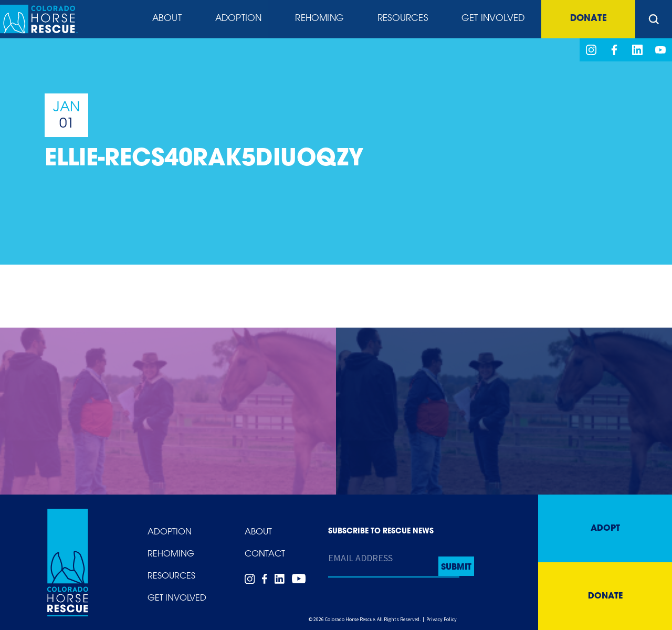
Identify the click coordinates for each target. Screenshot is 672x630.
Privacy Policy (442, 619)
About (163, 19)
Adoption (235, 19)
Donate (587, 19)
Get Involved (491, 19)
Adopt (605, 529)
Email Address (360, 558)
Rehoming (317, 19)
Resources (401, 19)
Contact (265, 554)
